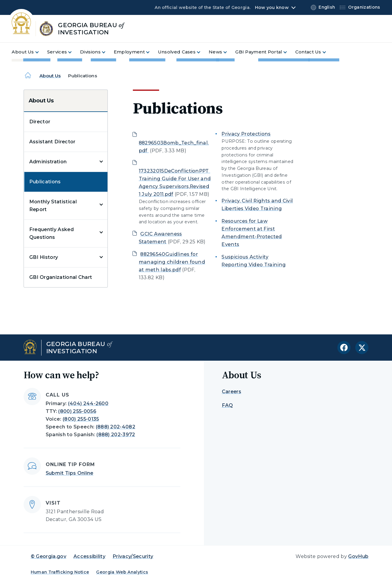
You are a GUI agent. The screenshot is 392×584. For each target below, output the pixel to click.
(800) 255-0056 (77, 411)
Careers (232, 392)
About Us (50, 76)
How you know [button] (272, 7)
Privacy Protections (246, 134)
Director (40, 122)
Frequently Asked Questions (52, 233)
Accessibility (89, 556)
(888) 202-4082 (116, 427)
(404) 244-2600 (88, 404)
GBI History (44, 257)
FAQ (227, 405)
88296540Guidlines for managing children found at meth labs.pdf (172, 262)
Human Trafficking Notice (60, 572)
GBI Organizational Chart (61, 277)
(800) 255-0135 (81, 419)
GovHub (358, 556)
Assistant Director (52, 142)
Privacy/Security (133, 556)
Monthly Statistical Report (53, 206)
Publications (45, 182)
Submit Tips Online (70, 473)
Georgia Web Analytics (122, 572)
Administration (48, 162)
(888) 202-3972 (116, 435)
